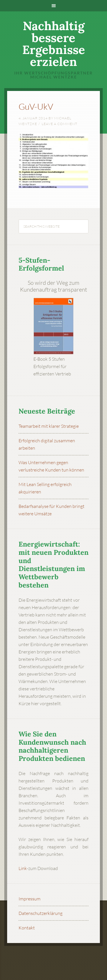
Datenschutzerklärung (41, 913)
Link (23, 868)
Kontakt (27, 928)
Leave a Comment (59, 124)
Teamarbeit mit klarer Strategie (49, 426)
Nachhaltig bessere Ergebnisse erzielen (54, 44)
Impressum (30, 899)
